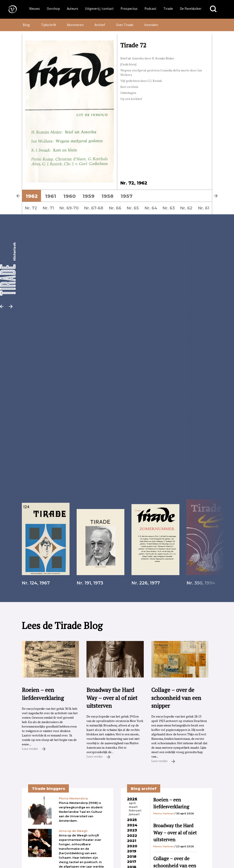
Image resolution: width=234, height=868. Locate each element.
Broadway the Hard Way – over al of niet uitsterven (175, 833)
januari (134, 814)
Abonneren (75, 25)
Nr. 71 (48, 208)
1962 (32, 196)
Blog (26, 25)
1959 (88, 196)
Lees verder (34, 749)
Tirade (168, 9)
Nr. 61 (204, 208)
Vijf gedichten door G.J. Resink (141, 81)
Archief (100, 25)
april (132, 803)
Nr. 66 (115, 208)
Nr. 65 (133, 208)
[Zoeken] (213, 9)
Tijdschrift (48, 25)
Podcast (150, 9)
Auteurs (73, 9)
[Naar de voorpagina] (9, 9)
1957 (127, 196)
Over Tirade (125, 25)
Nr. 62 (186, 208)
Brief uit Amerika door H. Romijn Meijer (147, 58)
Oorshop (53, 9)
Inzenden (151, 25)
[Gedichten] (128, 64)
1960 (70, 196)
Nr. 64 (151, 208)
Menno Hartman (164, 813)
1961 (51, 196)
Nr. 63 (169, 208)
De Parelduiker (191, 9)
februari (135, 811)
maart (133, 807)
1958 (107, 196)
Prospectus (129, 9)
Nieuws (35, 9)
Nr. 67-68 (94, 208)
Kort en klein (129, 87)
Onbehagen (128, 93)
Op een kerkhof (131, 99)
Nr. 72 (31, 208)
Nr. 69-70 (69, 208)
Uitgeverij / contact (99, 9)
